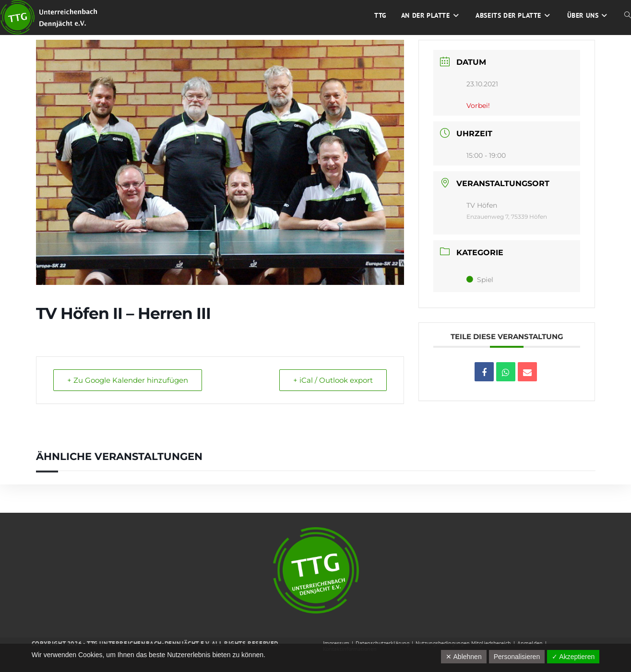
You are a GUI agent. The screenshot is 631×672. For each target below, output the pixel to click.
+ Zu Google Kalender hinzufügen (128, 380)
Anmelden (530, 643)
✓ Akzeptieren (573, 657)
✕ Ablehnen (464, 657)
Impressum (336, 643)
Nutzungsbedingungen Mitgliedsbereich (463, 643)
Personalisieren (517, 657)
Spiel (480, 280)
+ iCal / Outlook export (333, 380)
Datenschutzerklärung (382, 643)
